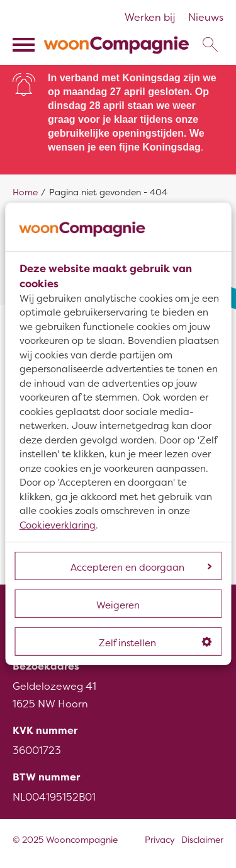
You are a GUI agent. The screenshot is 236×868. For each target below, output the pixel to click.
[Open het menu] (25, 45)
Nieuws (206, 18)
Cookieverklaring (58, 525)
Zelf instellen (155, 643)
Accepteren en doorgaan (141, 568)
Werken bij (150, 18)
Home (25, 192)
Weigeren (118, 605)
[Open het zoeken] (210, 45)
